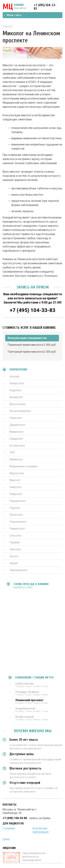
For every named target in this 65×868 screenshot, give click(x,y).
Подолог (15, 508)
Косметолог (17, 446)
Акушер (14, 376)
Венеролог (16, 397)
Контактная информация (41, 830)
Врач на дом (17, 404)
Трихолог (15, 549)
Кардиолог (16, 439)
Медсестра (17, 473)
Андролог (16, 390)
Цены (6, 839)
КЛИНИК (15, 7)
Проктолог (16, 515)
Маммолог (16, 459)
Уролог (14, 556)
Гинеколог (16, 418)
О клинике (9, 828)
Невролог (16, 487)
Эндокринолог (19, 570)
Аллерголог (17, 383)
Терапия (15, 542)
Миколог (15, 480)
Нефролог (16, 494)
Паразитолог (18, 501)
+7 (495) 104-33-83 (45, 7)
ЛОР (12, 453)
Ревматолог (17, 529)
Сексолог (16, 536)
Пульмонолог (18, 522)
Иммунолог (17, 432)
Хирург (14, 563)
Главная (7, 26)
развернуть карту (23, 587)
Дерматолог (18, 425)
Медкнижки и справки (23, 466)
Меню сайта (13, 15)
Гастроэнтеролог (20, 411)
